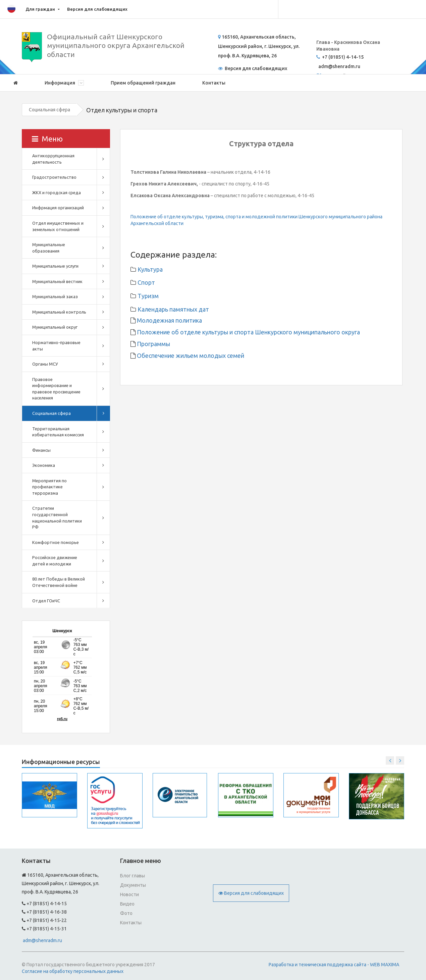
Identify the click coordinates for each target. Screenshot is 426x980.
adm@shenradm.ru (42, 940)
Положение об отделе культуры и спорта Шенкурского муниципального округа (248, 332)
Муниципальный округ (55, 327)
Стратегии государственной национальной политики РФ (57, 518)
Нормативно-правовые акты (56, 346)
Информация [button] (64, 83)
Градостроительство (54, 177)
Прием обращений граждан (143, 83)
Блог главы (132, 876)
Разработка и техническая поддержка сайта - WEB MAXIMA (334, 965)
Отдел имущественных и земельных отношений (58, 226)
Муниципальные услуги (55, 266)
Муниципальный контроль (59, 312)
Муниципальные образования (49, 248)
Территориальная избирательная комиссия (58, 432)
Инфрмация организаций (58, 208)
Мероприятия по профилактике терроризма (49, 487)
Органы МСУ (45, 364)
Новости (129, 894)
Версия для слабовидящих (97, 9)
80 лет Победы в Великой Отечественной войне (59, 582)
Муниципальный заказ (55, 296)
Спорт (146, 282)
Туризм (148, 296)
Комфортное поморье (56, 542)
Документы (133, 885)
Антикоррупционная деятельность (53, 159)
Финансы (41, 450)
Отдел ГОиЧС (46, 601)
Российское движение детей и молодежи (55, 561)
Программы (153, 344)
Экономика (44, 465)
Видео (127, 904)
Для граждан (40, 9)
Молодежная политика (169, 320)
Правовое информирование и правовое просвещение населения (56, 389)
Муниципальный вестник (57, 281)
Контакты (214, 83)
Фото (126, 913)
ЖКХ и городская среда (57, 193)
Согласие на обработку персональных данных (73, 971)
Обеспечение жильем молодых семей (190, 356)
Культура (150, 269)
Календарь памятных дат (173, 309)
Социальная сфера (49, 110)
